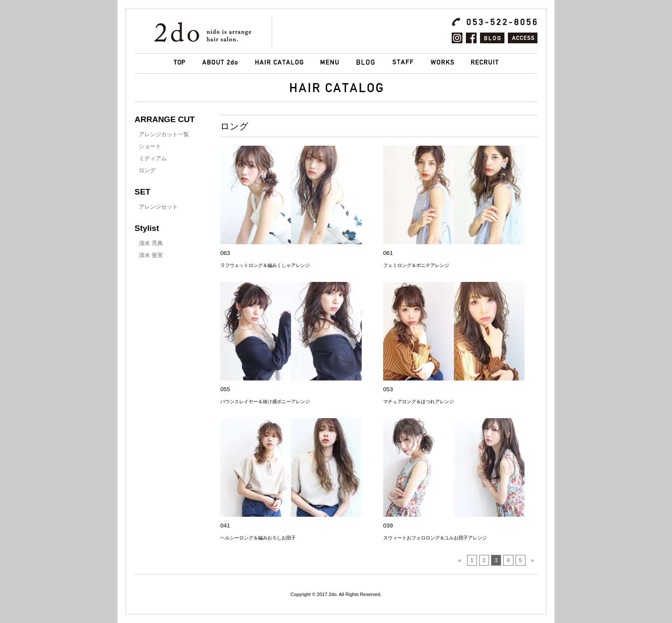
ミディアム (153, 158)
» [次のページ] (532, 560)
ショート (150, 146)
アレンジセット (158, 207)
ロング (147, 170)
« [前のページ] (460, 560)
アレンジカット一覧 (164, 134)
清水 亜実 (151, 255)
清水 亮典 (151, 243)
